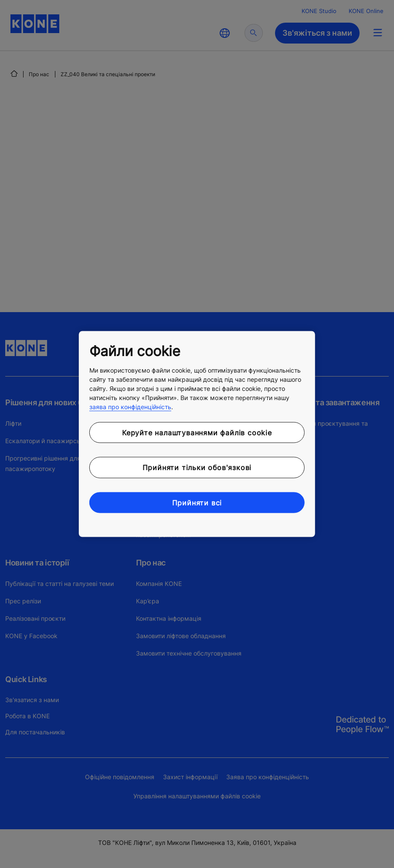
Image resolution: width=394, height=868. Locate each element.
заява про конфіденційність (130, 406)
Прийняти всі (197, 502)
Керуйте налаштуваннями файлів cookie (197, 432)
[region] (197, 434)
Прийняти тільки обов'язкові (197, 468)
